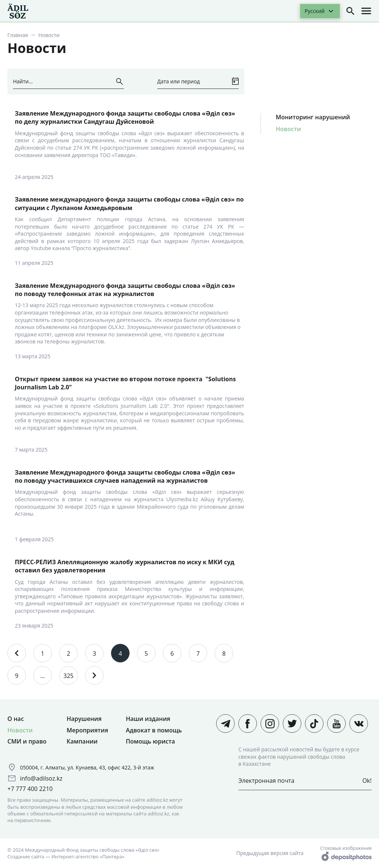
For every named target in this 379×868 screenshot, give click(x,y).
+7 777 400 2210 (30, 789)
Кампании (82, 741)
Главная (18, 35)
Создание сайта (26, 857)
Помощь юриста (150, 741)
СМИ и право (27, 741)
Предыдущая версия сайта (270, 853)
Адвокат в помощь (154, 730)
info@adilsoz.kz (41, 778)
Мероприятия (87, 730)
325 (68, 676)
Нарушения (84, 719)
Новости (288, 129)
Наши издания (148, 719)
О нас (16, 719)
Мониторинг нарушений (313, 117)
